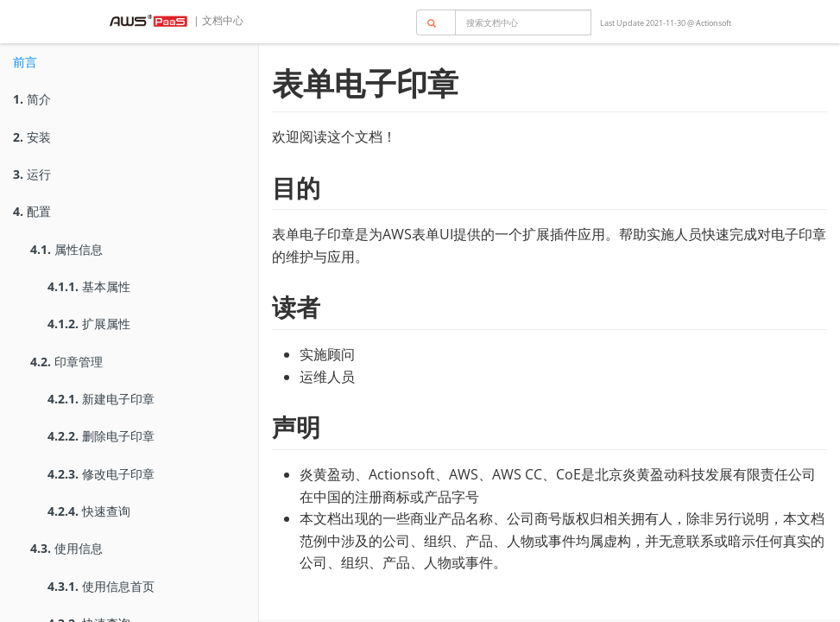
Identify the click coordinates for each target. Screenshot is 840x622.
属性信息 (66, 249)
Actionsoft (714, 23)
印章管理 (66, 362)
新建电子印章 (101, 399)
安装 (32, 137)
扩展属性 (89, 324)
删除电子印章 (101, 436)
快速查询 (89, 511)
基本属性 (89, 286)
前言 (25, 62)
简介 (32, 99)
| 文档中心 (217, 20)
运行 (32, 174)
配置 (32, 211)
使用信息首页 (101, 586)
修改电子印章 (101, 474)
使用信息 (66, 548)
